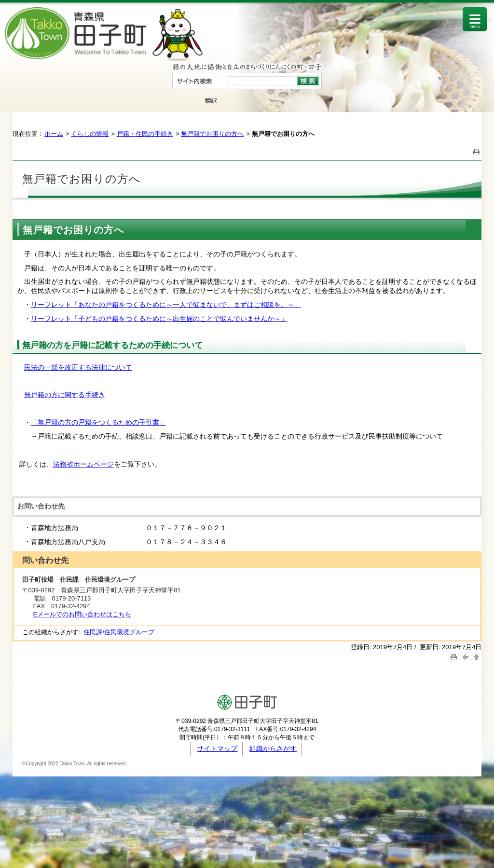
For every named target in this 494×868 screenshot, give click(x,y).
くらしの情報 (90, 134)
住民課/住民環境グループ (119, 632)
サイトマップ (217, 748)
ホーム (54, 134)
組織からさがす (273, 748)
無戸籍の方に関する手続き (65, 395)
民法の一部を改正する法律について (78, 367)
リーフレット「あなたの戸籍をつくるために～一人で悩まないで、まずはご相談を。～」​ (166, 305)
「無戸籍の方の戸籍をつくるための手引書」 (98, 422)
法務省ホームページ (83, 464)
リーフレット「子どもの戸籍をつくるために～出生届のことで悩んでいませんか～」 (159, 319)
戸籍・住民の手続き (145, 134)
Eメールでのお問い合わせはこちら (82, 614)
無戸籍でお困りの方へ (212, 134)
